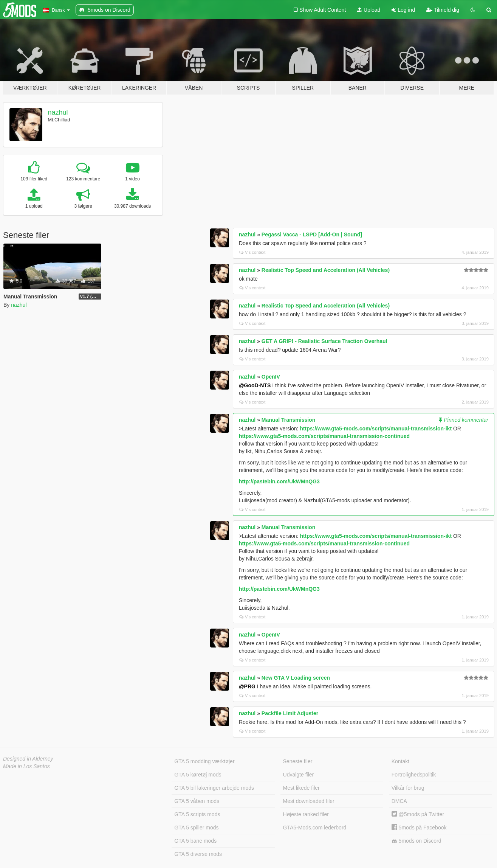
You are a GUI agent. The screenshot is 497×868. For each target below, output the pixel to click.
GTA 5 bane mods (195, 841)
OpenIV (271, 377)
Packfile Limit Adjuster (290, 713)
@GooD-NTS (255, 385)
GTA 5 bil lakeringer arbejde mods (214, 788)
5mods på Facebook (419, 828)
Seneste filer (298, 761)
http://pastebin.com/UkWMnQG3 (279, 481)
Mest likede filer (301, 788)
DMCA (399, 801)
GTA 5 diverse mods (198, 854)
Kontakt (400, 761)
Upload (369, 10)
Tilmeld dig (443, 10)
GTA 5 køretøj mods (198, 775)
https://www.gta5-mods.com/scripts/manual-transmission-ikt (376, 429)
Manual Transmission (288, 420)
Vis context (252, 252)
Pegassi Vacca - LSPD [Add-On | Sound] (312, 234)
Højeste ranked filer (306, 814)
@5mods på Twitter (418, 814)
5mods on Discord (416, 841)
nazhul (58, 112)
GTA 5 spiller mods (196, 828)
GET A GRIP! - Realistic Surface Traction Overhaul (324, 341)
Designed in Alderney (28, 759)
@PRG (247, 686)
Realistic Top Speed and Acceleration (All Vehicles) (326, 270)
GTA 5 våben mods (197, 801)
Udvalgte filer (299, 775)
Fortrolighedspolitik (414, 775)
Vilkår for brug (408, 788)
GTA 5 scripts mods (197, 814)
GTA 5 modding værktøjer (204, 761)
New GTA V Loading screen (296, 678)
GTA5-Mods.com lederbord (315, 828)
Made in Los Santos (26, 766)
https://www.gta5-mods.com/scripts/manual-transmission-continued (324, 436)
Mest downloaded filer (309, 801)
